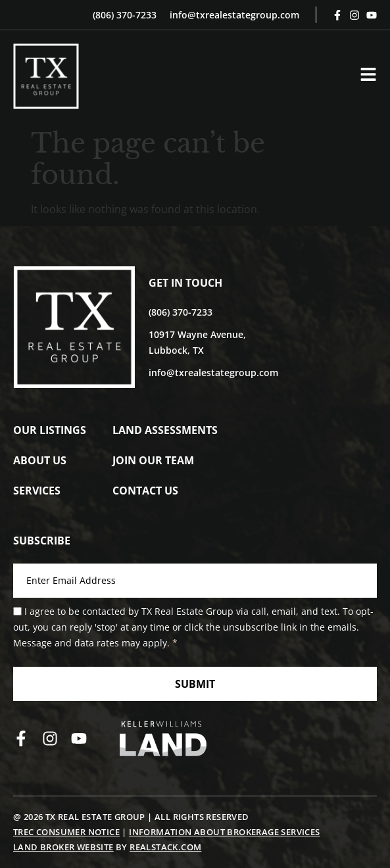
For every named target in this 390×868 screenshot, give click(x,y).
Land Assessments (165, 430)
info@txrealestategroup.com (234, 15)
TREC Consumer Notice (66, 832)
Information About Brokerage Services (224, 832)
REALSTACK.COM (165, 847)
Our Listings (50, 430)
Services (37, 491)
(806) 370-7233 (125, 15)
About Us (40, 460)
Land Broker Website (63, 847)
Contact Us (145, 491)
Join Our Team (153, 460)
